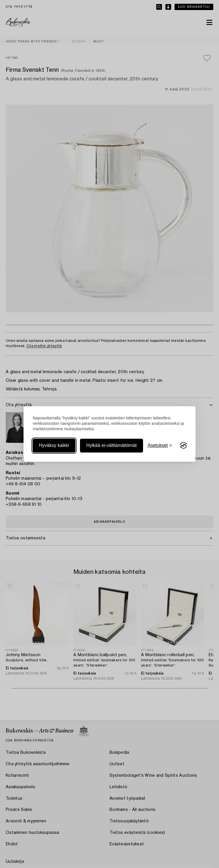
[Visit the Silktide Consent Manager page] (183, 445)
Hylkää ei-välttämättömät (112, 445)
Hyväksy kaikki (54, 445)
